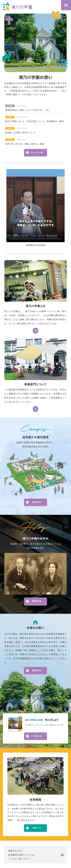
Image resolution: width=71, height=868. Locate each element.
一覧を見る (34, 736)
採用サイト (34, 828)
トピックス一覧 (34, 152)
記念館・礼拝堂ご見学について (20, 130)
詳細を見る (34, 502)
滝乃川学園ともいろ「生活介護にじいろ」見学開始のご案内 (35, 119)
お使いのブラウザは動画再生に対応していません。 (35, 206)
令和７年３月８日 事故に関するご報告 (25, 141)
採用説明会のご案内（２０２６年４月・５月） (28, 108)
